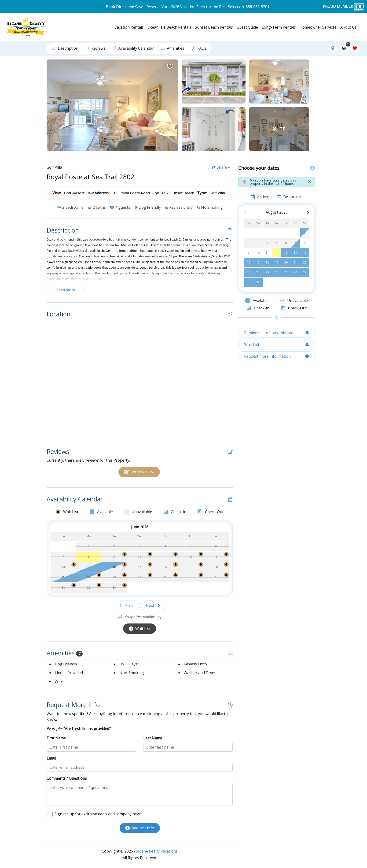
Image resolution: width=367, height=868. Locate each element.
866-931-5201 (257, 7)
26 (277, 272)
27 (286, 272)
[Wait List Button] (140, 629)
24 (258, 272)
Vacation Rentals (129, 27)
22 (305, 262)
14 (295, 253)
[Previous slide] (127, 605)
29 (305, 272)
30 (249, 282)
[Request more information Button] (277, 356)
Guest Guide (247, 27)
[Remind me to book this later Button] (277, 333)
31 (258, 282)
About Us (349, 27)
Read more (66, 290)
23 (249, 272)
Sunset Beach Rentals (214, 27)
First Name (56, 738)
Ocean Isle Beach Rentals (169, 27)
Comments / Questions (67, 778)
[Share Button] (221, 167)
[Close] (309, 182)
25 (267, 272)
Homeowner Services (318, 27)
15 (305, 253)
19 (277, 262)
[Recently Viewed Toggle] (344, 48)
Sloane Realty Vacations (157, 851)
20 (286, 262)
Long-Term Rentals (279, 27)
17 (258, 262)
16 (249, 262)
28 (295, 272)
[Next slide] (152, 605)
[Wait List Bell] (86, 554)
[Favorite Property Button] (170, 65)
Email (51, 758)
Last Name (153, 738)
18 (267, 262)
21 (295, 262)
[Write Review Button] (139, 472)
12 (277, 253)
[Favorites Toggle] (355, 48)
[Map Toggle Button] (333, 48)
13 (286, 253)
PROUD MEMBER (343, 7)
